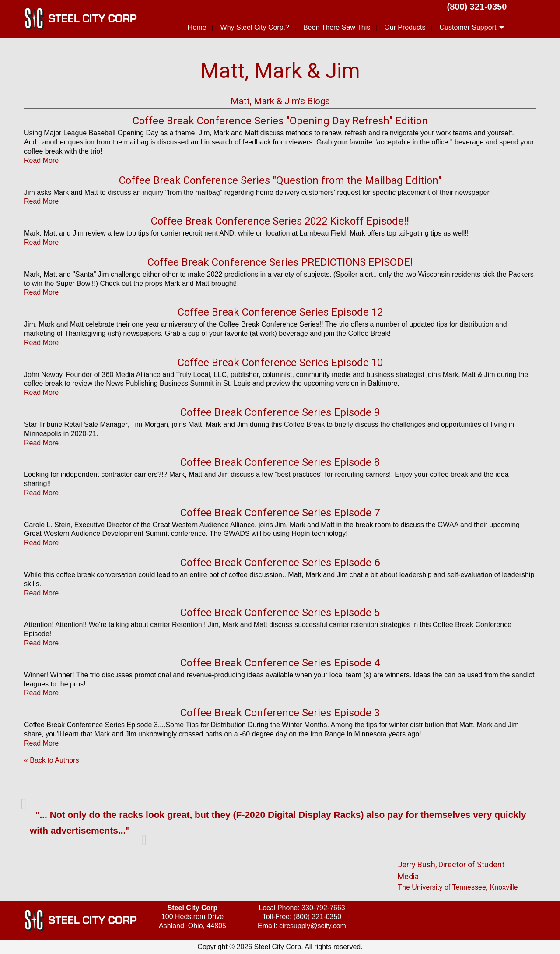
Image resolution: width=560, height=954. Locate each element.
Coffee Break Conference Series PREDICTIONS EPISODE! (280, 262)
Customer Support (468, 27)
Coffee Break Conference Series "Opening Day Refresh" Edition (280, 121)
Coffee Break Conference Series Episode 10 (280, 363)
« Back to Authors (51, 760)
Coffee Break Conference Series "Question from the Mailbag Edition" (280, 180)
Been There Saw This (337, 27)
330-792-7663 (323, 908)
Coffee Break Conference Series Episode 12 (280, 312)
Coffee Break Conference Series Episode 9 (280, 412)
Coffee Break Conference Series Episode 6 (280, 563)
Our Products (405, 27)
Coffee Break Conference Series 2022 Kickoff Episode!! (280, 221)
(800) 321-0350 (477, 7)
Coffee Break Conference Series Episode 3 (280, 713)
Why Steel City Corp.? (255, 27)
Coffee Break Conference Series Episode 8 (280, 462)
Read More (41, 160)
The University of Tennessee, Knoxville (458, 887)
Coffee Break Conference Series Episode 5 (280, 613)
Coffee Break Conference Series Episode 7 (280, 513)
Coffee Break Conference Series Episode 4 (280, 663)
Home (197, 27)
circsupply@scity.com (313, 926)
